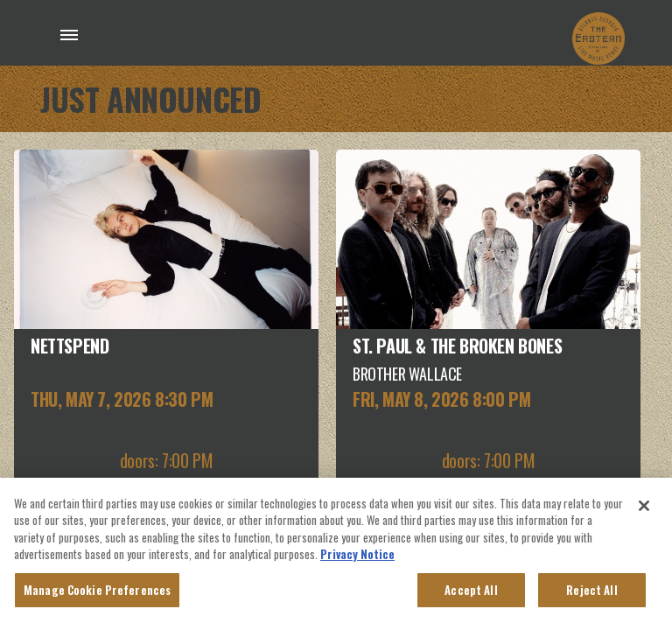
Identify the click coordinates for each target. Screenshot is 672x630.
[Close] (644, 509)
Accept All (471, 593)
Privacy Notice (357, 557)
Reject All (591, 593)
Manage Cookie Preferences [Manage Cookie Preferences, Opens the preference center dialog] (97, 593)
